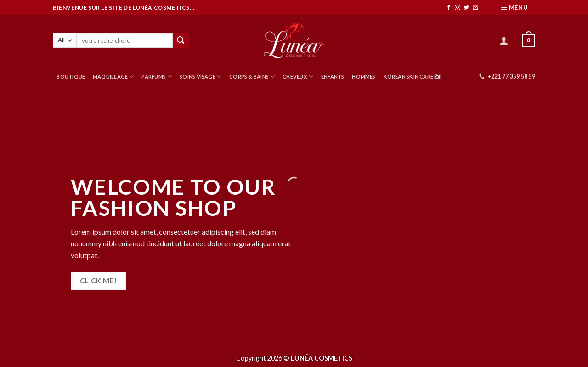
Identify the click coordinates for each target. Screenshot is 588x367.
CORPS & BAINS (252, 76)
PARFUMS (157, 76)
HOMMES (364, 76)
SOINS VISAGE (201, 76)
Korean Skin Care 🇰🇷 (412, 76)
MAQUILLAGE (113, 76)
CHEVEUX (298, 76)
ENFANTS (333, 76)
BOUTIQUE (71, 76)
